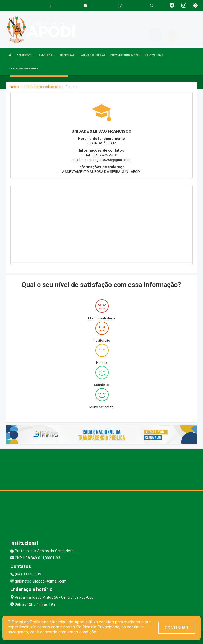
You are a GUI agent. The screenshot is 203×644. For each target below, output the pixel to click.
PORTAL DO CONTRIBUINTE (125, 55)
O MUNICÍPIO (47, 55)
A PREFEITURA (25, 55)
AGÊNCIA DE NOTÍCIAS (93, 55)
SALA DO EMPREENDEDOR (23, 68)
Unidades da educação (42, 87)
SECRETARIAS (68, 55)
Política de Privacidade (98, 627)
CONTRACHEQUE (154, 55)
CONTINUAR (177, 628)
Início (15, 87)
